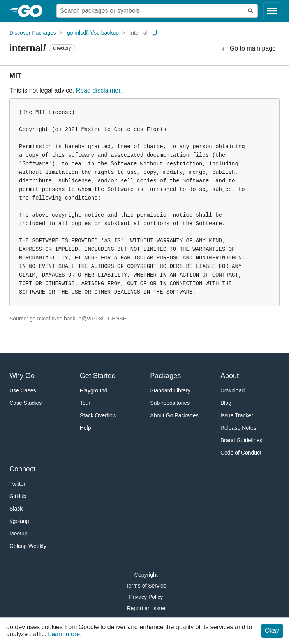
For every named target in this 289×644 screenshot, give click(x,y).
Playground (94, 390)
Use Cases (23, 390)
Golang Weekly (28, 546)
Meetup (19, 534)
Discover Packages (33, 33)
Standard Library (170, 390)
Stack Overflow (98, 415)
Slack (16, 509)
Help (85, 428)
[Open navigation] (272, 11)
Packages (165, 376)
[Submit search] (251, 11)
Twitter (17, 484)
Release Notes (238, 428)
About (230, 376)
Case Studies (26, 403)
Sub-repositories (170, 403)
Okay (272, 631)
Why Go (22, 376)
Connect (22, 469)
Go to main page (248, 49)
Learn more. (65, 634)
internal (139, 33)
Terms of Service (146, 586)
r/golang (19, 521)
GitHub (18, 496)
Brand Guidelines (241, 440)
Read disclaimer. (99, 90)
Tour (85, 403)
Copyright (146, 575)
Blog (226, 403)
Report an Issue (146, 608)
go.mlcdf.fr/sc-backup (93, 33)
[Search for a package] (150, 11)
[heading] (33, 11)
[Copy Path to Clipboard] (154, 33)
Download (233, 390)
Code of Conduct (241, 453)
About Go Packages (174, 415)
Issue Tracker (237, 415)
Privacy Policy (146, 597)
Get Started (98, 376)
